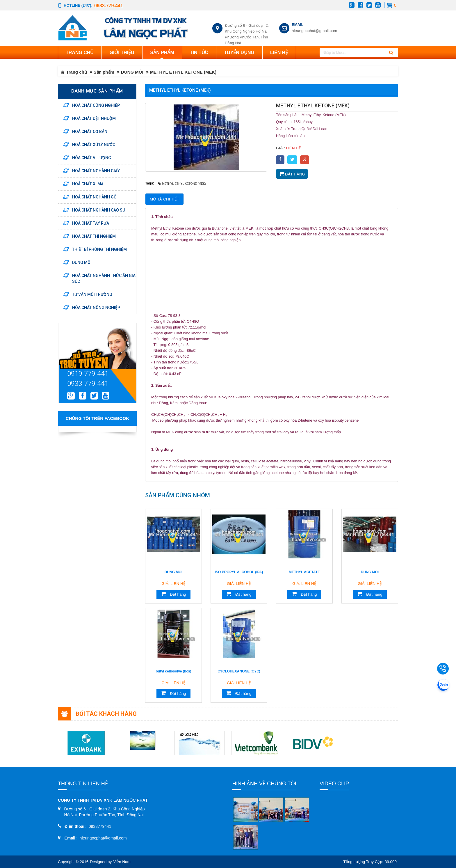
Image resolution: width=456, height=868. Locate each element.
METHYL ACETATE (304, 572)
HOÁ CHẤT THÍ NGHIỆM (94, 236)
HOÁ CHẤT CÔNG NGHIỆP (96, 105)
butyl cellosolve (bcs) (173, 671)
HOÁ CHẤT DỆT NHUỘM (94, 118)
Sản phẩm (104, 72)
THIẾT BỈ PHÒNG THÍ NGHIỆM (99, 249)
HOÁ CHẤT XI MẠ (88, 184)
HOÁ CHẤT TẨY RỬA (91, 223)
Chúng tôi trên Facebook (97, 418)
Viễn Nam (122, 862)
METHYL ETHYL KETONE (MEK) (180, 90)
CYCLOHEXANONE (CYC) (239, 671)
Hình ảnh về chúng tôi (264, 784)
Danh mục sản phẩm (97, 91)
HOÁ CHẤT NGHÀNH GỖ (94, 197)
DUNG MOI (370, 572)
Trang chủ (80, 53)
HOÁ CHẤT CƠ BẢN (90, 132)
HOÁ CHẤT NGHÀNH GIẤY (96, 171)
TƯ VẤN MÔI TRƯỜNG (92, 294)
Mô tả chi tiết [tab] (164, 199)
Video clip (334, 784)
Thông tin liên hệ (83, 784)
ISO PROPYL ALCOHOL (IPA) (239, 572)
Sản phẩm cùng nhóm (178, 495)
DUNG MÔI (132, 72)
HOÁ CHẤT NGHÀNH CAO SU (99, 210)
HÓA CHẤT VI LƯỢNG (92, 158)
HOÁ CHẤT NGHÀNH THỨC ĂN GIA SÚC (104, 278)
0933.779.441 (109, 6)
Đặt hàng (292, 174)
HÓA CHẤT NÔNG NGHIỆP (96, 308)
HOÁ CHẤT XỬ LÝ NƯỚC (94, 145)
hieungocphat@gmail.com (314, 31)
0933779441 (100, 826)
